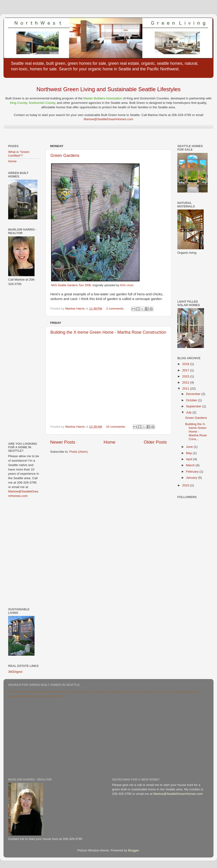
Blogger (133, 850)
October (192, 400)
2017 (186, 370)
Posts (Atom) (79, 452)
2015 (186, 376)
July (189, 412)
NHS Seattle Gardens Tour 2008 (71, 285)
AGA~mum (126, 285)
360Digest (15, 672)
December (194, 394)
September (194, 406)
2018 (186, 364)
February (193, 472)
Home (109, 442)
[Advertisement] (22, 364)
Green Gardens (65, 156)
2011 (186, 389)
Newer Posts (63, 442)
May (189, 453)
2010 (186, 485)
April (190, 459)
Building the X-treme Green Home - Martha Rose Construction (108, 332)
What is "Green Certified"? (19, 154)
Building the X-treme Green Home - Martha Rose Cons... (196, 432)
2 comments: (116, 309)
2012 (186, 382)
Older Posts (155, 442)
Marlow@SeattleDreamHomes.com (108, 119)
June (190, 447)
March (191, 465)
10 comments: (116, 427)
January (192, 478)
